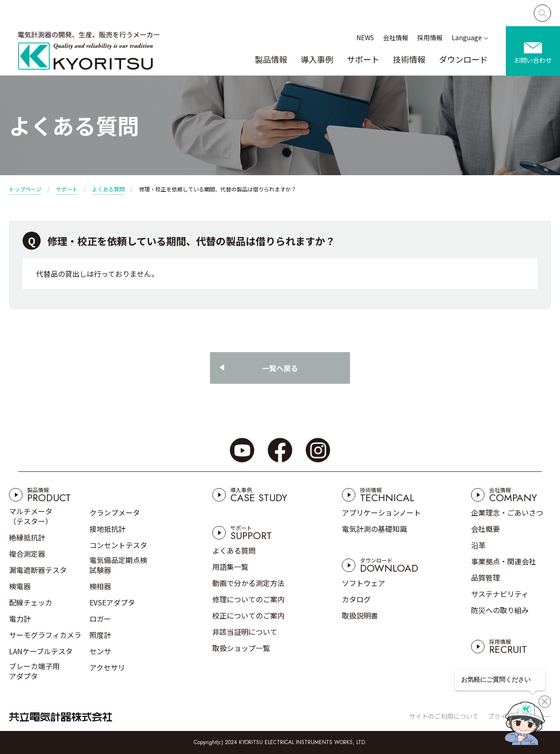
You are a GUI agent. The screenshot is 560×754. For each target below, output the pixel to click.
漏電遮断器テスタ (38, 570)
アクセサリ (107, 667)
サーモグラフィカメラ (45, 635)
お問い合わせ (533, 60)
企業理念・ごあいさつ (507, 512)
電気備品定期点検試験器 (118, 565)
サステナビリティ (500, 594)
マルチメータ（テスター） (31, 516)
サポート (363, 59)
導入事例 (317, 59)
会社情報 (396, 37)
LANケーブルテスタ (41, 651)
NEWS (365, 37)
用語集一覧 (230, 567)
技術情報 (409, 59)
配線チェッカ (31, 602)
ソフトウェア (364, 583)
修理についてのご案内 (248, 599)
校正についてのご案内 (248, 615)
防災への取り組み (500, 610)
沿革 (478, 545)
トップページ (25, 189)
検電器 (20, 586)
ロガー (100, 619)
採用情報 (430, 37)
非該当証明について (245, 632)
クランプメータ (115, 512)
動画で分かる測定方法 (248, 583)
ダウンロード (463, 59)
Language (467, 37)
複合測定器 (27, 554)
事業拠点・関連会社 (504, 561)
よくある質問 (108, 189)
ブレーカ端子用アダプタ (34, 671)
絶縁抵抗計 (27, 537)
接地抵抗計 (107, 529)
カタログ (356, 599)
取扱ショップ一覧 (241, 648)
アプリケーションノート (381, 512)
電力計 (20, 619)
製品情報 (271, 59)
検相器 (100, 586)
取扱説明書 (360, 615)
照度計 (100, 635)
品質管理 (485, 577)
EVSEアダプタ (112, 602)
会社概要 (485, 529)
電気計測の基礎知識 (374, 529)
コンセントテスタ (118, 545)
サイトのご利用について (444, 716)
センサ (100, 651)
